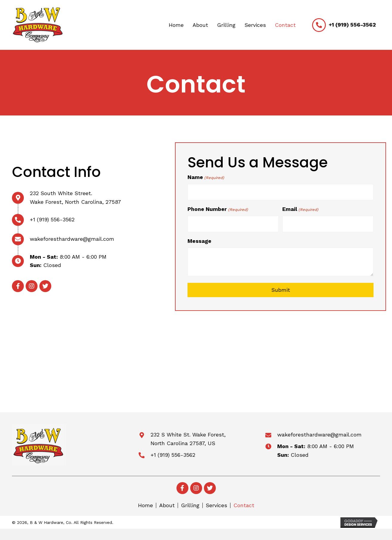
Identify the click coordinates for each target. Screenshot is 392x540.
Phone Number (218, 209)
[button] (18, 286)
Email (300, 209)
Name (206, 178)
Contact (244, 504)
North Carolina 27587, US (183, 442)
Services (216, 504)
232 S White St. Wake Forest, (188, 433)
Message (199, 239)
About (167, 504)
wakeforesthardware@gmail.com (72, 238)
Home (145, 504)
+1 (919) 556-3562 (352, 25)
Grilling (190, 504)
